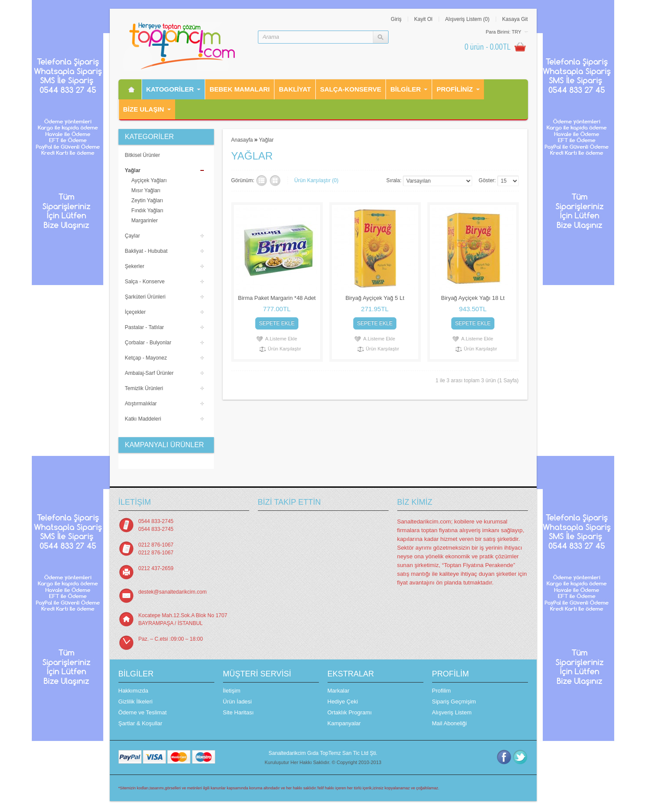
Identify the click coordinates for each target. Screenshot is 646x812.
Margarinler (145, 221)
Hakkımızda (134, 691)
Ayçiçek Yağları (149, 180)
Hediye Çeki (343, 702)
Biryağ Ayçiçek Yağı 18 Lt (473, 298)
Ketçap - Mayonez (146, 358)
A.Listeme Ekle (281, 339)
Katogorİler (170, 89)
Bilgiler (406, 89)
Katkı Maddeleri (143, 419)
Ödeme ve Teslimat (143, 712)
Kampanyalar (344, 723)
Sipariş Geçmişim (454, 702)
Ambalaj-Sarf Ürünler (149, 373)
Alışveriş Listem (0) (467, 19)
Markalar (339, 691)
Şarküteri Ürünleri (145, 297)
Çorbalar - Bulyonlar (148, 343)
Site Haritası (238, 712)
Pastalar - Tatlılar (145, 327)
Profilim (441, 691)
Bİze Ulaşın (144, 109)
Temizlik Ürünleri (144, 388)
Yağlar (133, 170)
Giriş (396, 19)
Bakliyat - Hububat (146, 251)
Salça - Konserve (145, 282)
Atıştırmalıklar (141, 404)
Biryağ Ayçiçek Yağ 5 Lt (375, 298)
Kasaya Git (515, 19)
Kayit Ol (423, 19)
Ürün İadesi (237, 702)
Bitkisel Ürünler (143, 155)
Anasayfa (242, 140)
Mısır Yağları (146, 190)
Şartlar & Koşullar (140, 723)
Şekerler (135, 266)
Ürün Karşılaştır (284, 349)
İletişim (232, 691)
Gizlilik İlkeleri (136, 702)
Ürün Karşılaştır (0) (316, 180)
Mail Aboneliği (450, 723)
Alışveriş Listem (452, 712)
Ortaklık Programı (350, 712)
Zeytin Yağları (147, 200)
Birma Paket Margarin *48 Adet (277, 298)
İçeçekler (135, 312)
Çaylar (133, 236)
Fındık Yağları (148, 211)
